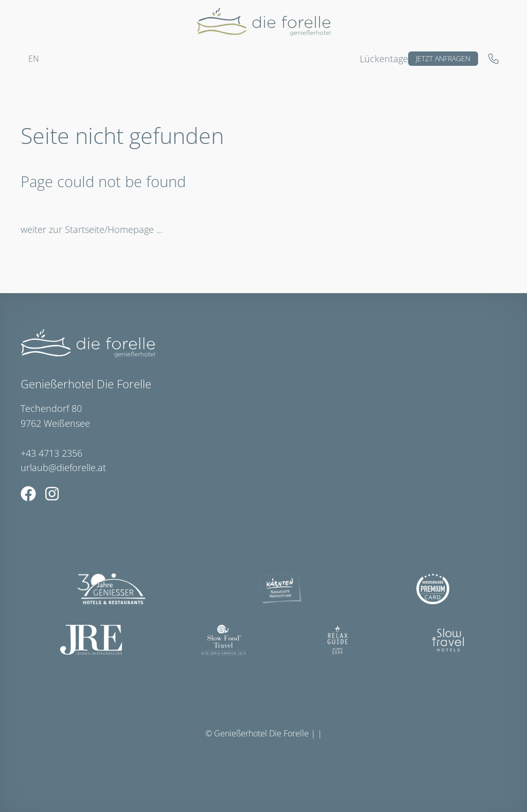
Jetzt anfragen (443, 58)
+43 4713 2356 (51, 453)
